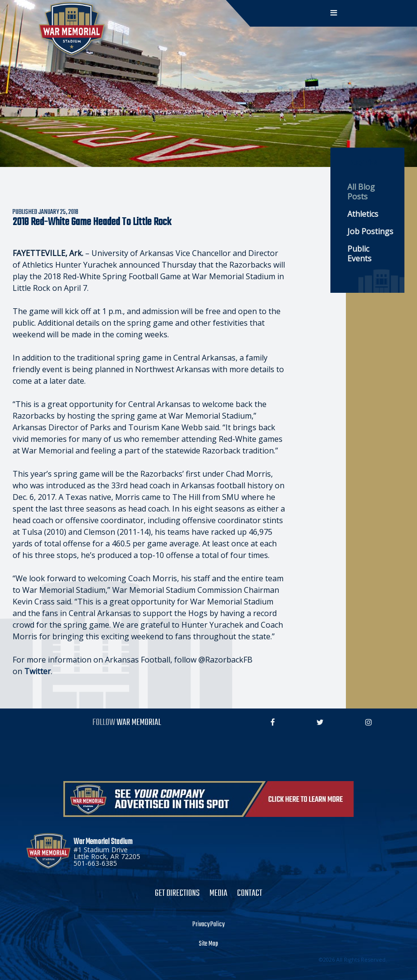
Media (218, 894)
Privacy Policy (208, 925)
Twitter (37, 671)
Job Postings (370, 231)
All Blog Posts (361, 192)
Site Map (208, 944)
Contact (250, 894)
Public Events (359, 254)
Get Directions (177, 894)
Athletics (363, 214)
